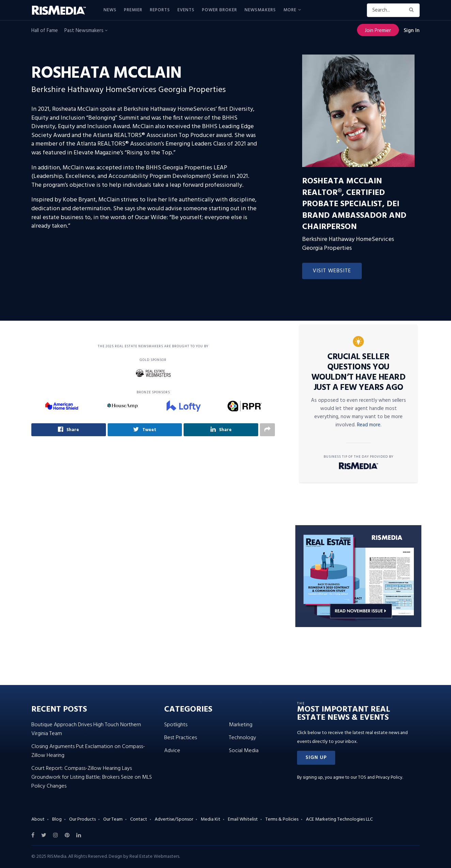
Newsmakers (260, 10)
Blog (57, 819)
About (38, 819)
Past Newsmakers (86, 31)
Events (186, 10)
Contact (139, 819)
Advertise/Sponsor (174, 819)
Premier (133, 10)
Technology (243, 738)
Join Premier (378, 31)
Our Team (113, 819)
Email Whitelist (243, 819)
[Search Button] (413, 10)
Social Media (244, 751)
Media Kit (211, 819)
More (290, 10)
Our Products (82, 819)
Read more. (369, 425)
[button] (316, 758)
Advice (172, 751)
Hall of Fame (45, 31)
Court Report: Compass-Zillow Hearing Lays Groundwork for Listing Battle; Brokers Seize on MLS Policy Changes (92, 777)
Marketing (241, 725)
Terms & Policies (282, 819)
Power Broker (220, 10)
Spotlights (176, 725)
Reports (160, 10)
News (110, 10)
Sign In (412, 31)
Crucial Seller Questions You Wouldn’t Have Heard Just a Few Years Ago (359, 372)
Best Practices (181, 738)
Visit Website (332, 271)
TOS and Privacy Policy (380, 778)
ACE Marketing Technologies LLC (339, 819)
